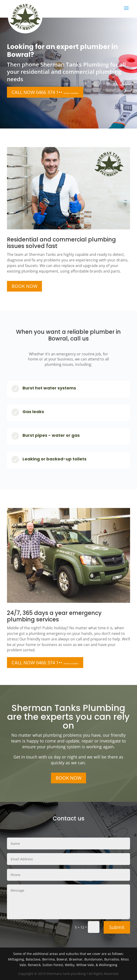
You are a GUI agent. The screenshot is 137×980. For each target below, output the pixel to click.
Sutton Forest (53, 965)
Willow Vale (85, 965)
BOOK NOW (24, 286)
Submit (117, 927)
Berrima (48, 959)
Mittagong (16, 959)
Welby (70, 965)
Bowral (62, 959)
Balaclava (33, 959)
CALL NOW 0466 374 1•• (45, 92)
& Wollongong (107, 965)
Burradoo (112, 959)
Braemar (76, 959)
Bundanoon (93, 959)
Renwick (34, 965)
